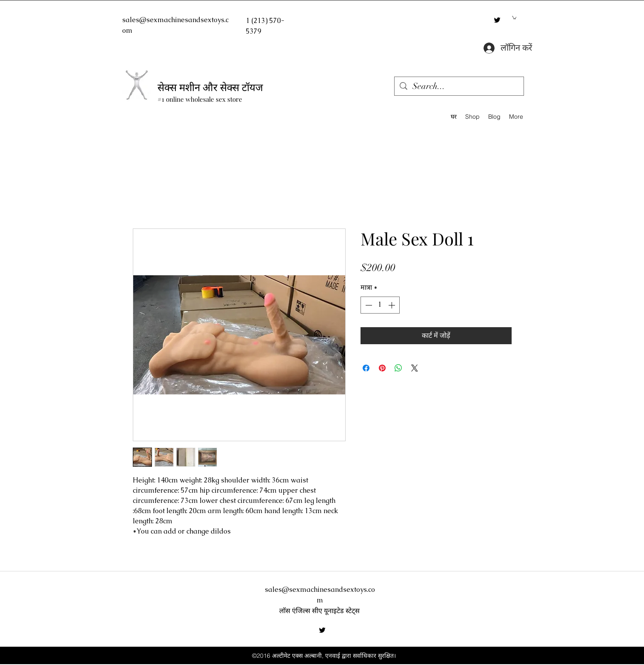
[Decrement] (368, 305)
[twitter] (497, 20)
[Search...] (459, 86)
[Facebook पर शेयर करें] (366, 368)
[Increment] (392, 305)
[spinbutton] (380, 305)
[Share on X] (415, 368)
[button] (514, 17)
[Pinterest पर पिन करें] (382, 368)
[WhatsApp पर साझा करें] (398, 368)
